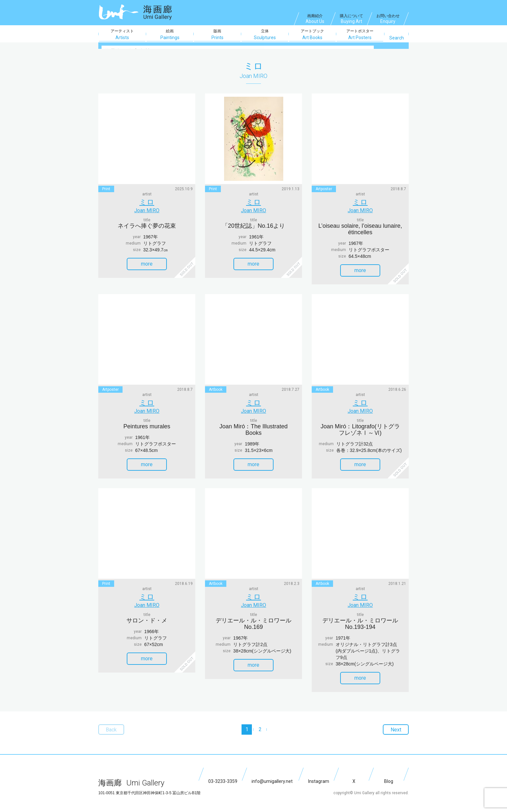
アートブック (312, 35)
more (153, 261)
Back (108, 720)
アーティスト (122, 35)
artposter (324, 189)
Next (399, 720)
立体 (265, 35)
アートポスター (360, 35)
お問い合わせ (388, 19)
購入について (351, 19)
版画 (217, 35)
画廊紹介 (315, 19)
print (106, 189)
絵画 (170, 35)
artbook (216, 386)
